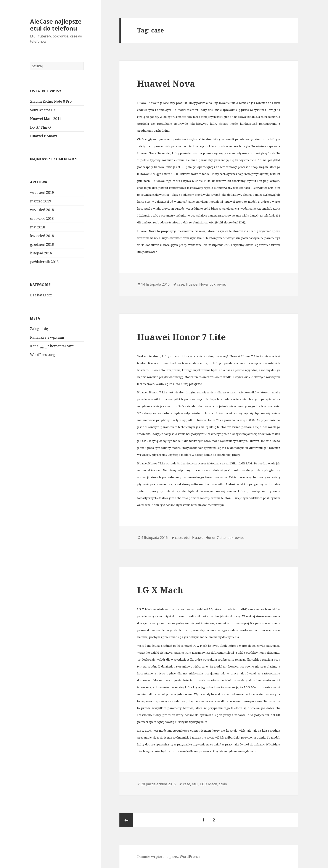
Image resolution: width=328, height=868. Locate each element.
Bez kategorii (41, 295)
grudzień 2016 (42, 244)
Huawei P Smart (44, 136)
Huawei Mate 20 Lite (47, 119)
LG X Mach (160, 590)
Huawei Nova (166, 83)
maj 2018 (38, 227)
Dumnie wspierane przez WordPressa (168, 857)
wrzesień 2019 (42, 192)
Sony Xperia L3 (43, 110)
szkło (223, 784)
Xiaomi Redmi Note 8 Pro (51, 101)
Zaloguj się (39, 329)
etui (187, 538)
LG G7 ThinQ (40, 127)
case (181, 284)
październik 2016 (44, 262)
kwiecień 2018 (42, 236)
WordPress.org (43, 355)
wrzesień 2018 (42, 210)
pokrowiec (218, 284)
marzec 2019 (41, 201)
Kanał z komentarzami (52, 346)
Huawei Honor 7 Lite (182, 337)
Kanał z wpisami (47, 337)
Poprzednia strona (126, 820)
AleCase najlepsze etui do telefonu (56, 25)
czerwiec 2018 (42, 218)
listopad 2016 (41, 253)
